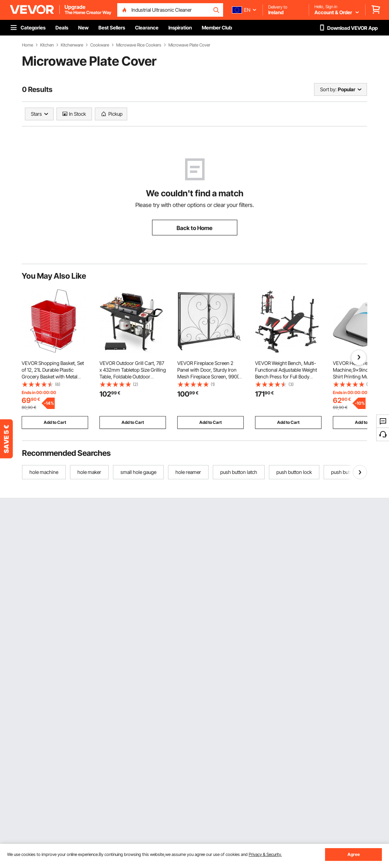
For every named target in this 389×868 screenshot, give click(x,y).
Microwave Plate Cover (189, 45)
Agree (354, 854)
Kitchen (47, 45)
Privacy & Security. (265, 854)
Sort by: (328, 89)
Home (28, 45)
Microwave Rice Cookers (139, 45)
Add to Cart (55, 422)
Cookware (100, 45)
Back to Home (194, 228)
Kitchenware (72, 45)
